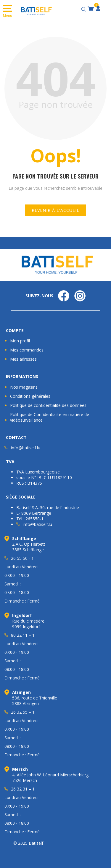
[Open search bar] (84, 8)
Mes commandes (27, 350)
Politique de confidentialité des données (48, 405)
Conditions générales (30, 396)
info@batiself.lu (26, 448)
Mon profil (20, 341)
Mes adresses (23, 359)
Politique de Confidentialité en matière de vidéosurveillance (50, 417)
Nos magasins (24, 387)
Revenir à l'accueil (55, 210)
